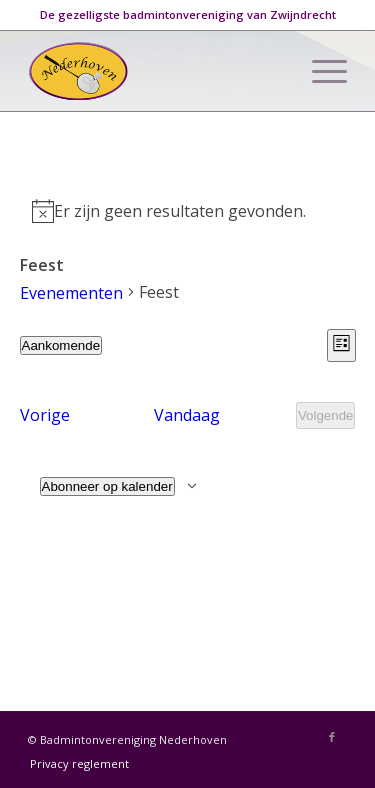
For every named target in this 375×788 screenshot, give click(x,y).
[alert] (188, 211)
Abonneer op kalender (107, 486)
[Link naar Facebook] (332, 737)
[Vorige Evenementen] (45, 415)
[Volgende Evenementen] (326, 415)
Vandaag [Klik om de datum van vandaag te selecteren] (187, 415)
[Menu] (319, 71)
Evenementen (71, 293)
